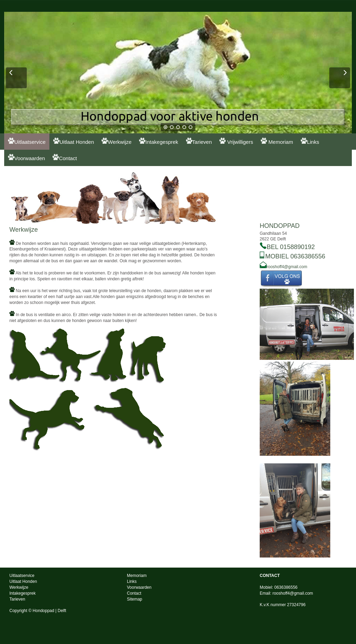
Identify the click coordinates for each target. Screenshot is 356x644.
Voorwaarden (26, 158)
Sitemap (135, 599)
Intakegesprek (159, 141)
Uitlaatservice (27, 141)
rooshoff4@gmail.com (287, 267)
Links (310, 141)
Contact (65, 158)
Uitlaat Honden (74, 141)
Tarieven (199, 141)
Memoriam (277, 141)
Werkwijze (116, 141)
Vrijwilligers (236, 141)
